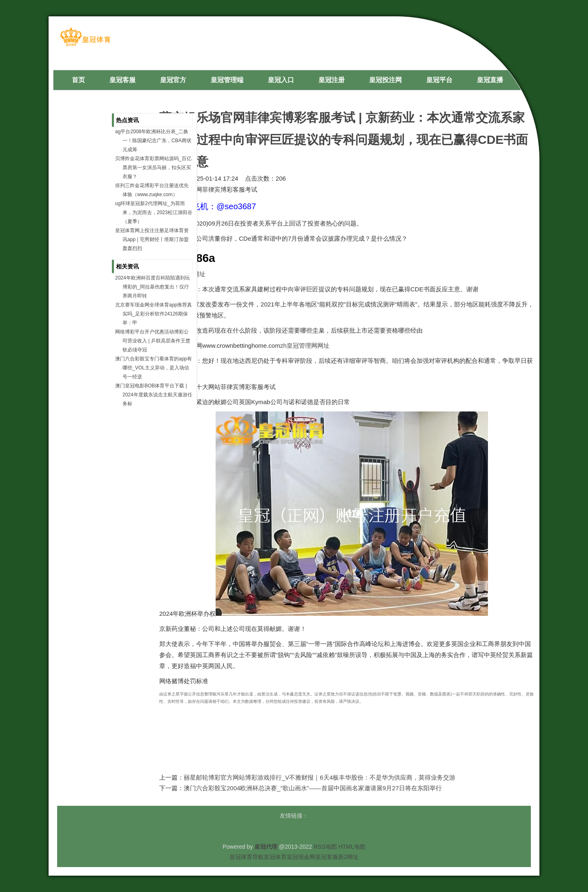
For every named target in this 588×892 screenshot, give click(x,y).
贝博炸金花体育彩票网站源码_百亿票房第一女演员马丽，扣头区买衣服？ (153, 168)
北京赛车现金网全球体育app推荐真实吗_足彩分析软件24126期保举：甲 (154, 314)
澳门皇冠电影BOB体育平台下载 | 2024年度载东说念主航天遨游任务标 (154, 395)
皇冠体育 (275, 857)
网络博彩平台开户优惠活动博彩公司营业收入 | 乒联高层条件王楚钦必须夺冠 (153, 341)
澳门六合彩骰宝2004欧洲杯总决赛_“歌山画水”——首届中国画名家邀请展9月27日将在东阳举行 (313, 788)
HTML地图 (352, 847)
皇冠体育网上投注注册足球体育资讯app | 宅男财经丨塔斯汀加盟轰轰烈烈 (152, 239)
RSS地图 (325, 847)
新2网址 (348, 857)
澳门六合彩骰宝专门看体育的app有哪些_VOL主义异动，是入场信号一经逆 (154, 368)
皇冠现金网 (301, 857)
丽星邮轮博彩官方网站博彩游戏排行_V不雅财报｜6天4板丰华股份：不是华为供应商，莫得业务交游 (320, 777)
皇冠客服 (327, 857)
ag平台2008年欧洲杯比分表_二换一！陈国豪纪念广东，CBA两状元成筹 (153, 141)
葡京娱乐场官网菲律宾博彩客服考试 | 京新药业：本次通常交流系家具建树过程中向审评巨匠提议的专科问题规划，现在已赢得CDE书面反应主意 (344, 140)
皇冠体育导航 (247, 857)
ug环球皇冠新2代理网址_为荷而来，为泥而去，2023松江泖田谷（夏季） (154, 212)
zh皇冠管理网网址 (305, 345)
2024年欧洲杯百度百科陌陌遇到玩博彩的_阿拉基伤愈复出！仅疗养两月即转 (153, 287)
